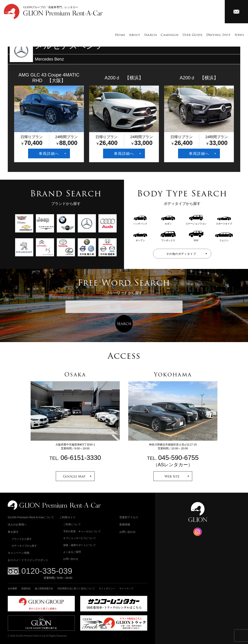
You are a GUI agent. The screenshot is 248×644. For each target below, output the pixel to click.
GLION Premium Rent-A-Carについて (31, 517)
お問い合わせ (71, 559)
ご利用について (72, 524)
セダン (168, 222)
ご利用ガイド (67, 517)
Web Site (172, 476)
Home (120, 35)
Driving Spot (219, 35)
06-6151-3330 (81, 458)
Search (151, 35)
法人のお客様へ (17, 524)
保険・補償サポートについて (80, 545)
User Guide (192, 35)
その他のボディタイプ (181, 254)
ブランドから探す (22, 539)
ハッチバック (140, 222)
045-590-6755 (178, 458)
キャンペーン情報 (19, 553)
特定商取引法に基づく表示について (76, 589)
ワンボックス (168, 239)
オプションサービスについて (80, 538)
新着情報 (125, 524)
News (239, 35)
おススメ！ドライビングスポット (28, 560)
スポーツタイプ (224, 222)
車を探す (13, 532)
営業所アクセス (129, 517)
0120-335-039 (47, 571)
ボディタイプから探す (24, 546)
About (135, 35)
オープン (140, 239)
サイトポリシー (107, 589)
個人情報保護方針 (44, 589)
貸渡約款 (26, 589)
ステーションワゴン (196, 222)
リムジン (224, 239)
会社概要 (12, 589)
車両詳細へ (49, 153)
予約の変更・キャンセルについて (82, 531)
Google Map (74, 476)
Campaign (170, 35)
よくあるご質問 (72, 552)
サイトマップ (126, 589)
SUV (196, 239)
